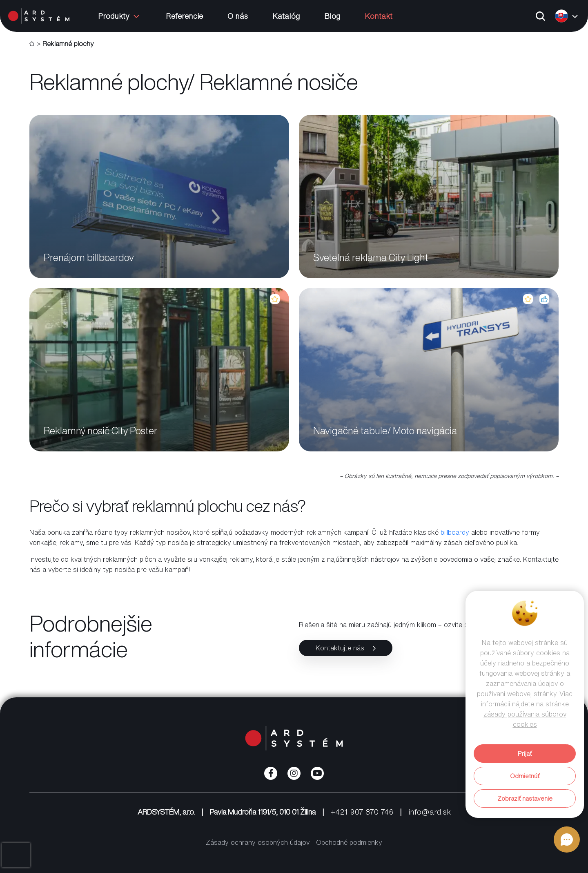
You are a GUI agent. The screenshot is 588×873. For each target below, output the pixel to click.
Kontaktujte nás (346, 648)
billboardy (455, 532)
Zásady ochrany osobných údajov (258, 842)
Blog (332, 16)
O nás (238, 16)
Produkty (120, 16)
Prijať (525, 754)
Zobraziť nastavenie (525, 798)
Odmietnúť (525, 776)
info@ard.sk (430, 812)
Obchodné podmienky (349, 842)
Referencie (184, 16)
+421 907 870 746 (362, 812)
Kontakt (379, 16)
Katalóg (286, 16)
